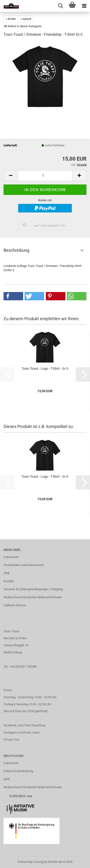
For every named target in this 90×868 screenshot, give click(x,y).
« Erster (11, 19)
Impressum (11, 557)
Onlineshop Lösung (30, 862)
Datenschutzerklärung (18, 771)
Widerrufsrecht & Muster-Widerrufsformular (33, 597)
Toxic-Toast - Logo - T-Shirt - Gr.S (45, 369)
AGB (6, 573)
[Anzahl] (45, 176)
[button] (11, 176)
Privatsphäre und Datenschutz (24, 565)
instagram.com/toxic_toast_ (22, 732)
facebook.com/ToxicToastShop (25, 725)
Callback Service (15, 605)
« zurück (26, 19)
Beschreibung (16, 250)
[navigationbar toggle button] (84, 6)
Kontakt (9, 581)
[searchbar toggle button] (60, 6)
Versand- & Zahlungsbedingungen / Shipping (33, 589)
